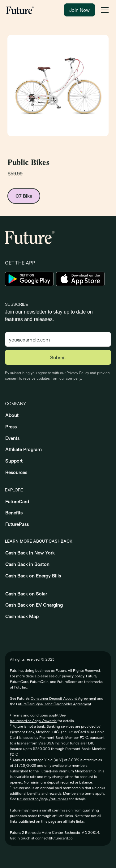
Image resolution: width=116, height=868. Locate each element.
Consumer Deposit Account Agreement (63, 698)
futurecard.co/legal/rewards (33, 721)
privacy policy (73, 676)
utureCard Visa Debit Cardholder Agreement (55, 704)
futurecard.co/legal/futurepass (43, 799)
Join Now (79, 10)
